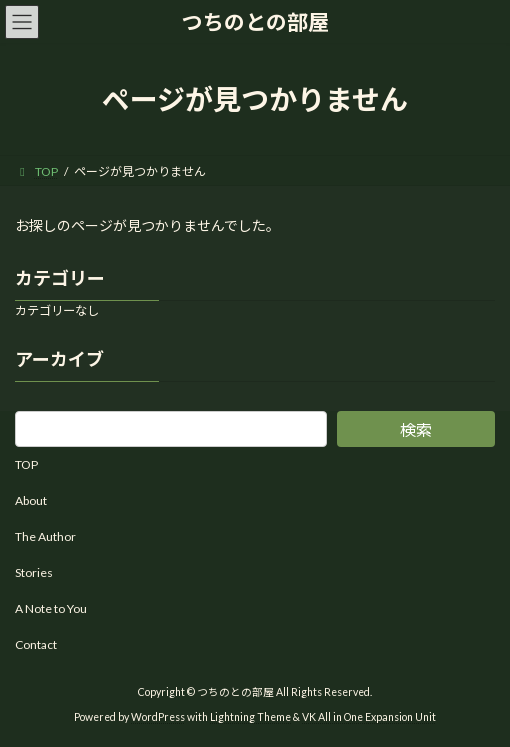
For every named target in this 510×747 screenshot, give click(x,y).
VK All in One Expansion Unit (369, 716)
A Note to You (51, 608)
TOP (26, 464)
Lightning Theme (250, 716)
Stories (34, 572)
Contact (36, 644)
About (31, 500)
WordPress (158, 716)
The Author (45, 536)
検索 (416, 429)
